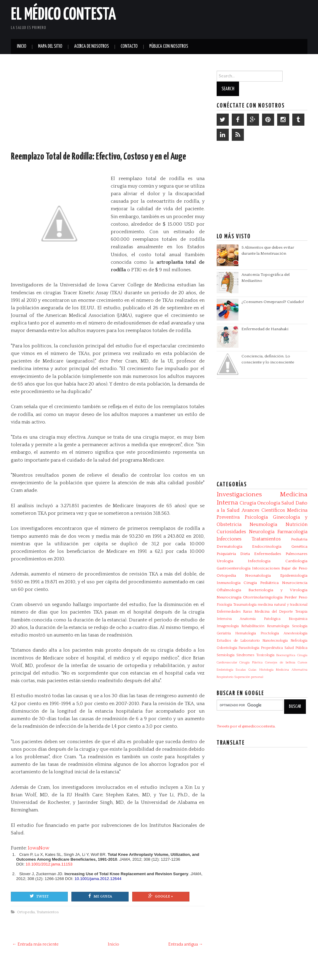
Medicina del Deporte (274, 612)
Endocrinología (267, 546)
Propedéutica (272, 648)
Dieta (245, 554)
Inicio (22, 46)
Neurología (262, 532)
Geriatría (224, 633)
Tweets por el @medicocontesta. (246, 726)
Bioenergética (286, 655)
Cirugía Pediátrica (261, 583)
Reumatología (278, 626)
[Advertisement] (237, 18)
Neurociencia (295, 583)
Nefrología (299, 641)
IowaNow (39, 848)
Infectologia (259, 561)
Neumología (263, 524)
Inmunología (229, 583)
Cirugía (248, 503)
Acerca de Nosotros (92, 46)
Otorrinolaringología (263, 597)
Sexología (300, 626)
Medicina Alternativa (292, 670)
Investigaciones (239, 495)
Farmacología (292, 532)
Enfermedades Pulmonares (281, 554)
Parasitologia (249, 648)
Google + (161, 896)
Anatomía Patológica (260, 619)
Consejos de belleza (280, 662)
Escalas (241, 670)
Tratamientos (48, 912)
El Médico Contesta (64, 15)
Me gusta (100, 896)
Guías (252, 670)
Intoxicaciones (266, 568)
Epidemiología (294, 575)
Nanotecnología (275, 641)
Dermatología (229, 546)
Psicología (256, 517)
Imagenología (228, 626)
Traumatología (245, 605)
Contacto (129, 46)
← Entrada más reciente (36, 944)
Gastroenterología (234, 568)
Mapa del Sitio (50, 46)
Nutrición (297, 524)
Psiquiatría (226, 554)
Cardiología (296, 561)
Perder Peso (296, 597)
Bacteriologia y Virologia (278, 590)
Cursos (303, 662)
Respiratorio (225, 677)
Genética (299, 546)
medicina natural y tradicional (283, 605)
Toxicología (265, 655)
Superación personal (249, 677)
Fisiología (224, 605)
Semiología (226, 655)
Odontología (227, 648)
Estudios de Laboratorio (238, 641)
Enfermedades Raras (234, 612)
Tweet (39, 896)
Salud (288, 503)
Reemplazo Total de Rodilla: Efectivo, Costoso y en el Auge (98, 157)
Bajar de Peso (294, 568)
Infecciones (229, 539)
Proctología (270, 633)
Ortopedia (26, 912)
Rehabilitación (253, 626)
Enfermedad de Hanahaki (265, 329)
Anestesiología (295, 633)
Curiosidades (231, 532)
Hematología (246, 633)
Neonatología (258, 575)
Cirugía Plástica (251, 662)
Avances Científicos (263, 510)
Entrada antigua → (186, 944)
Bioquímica (298, 619)
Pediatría (299, 539)
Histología (266, 670)
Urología (225, 561)
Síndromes (245, 655)
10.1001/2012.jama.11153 (49, 864)
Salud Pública (296, 648)
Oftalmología (229, 590)
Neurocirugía (229, 597)
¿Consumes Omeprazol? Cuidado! (273, 302)
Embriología (225, 670)
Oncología (269, 503)
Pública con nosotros (169, 46)
